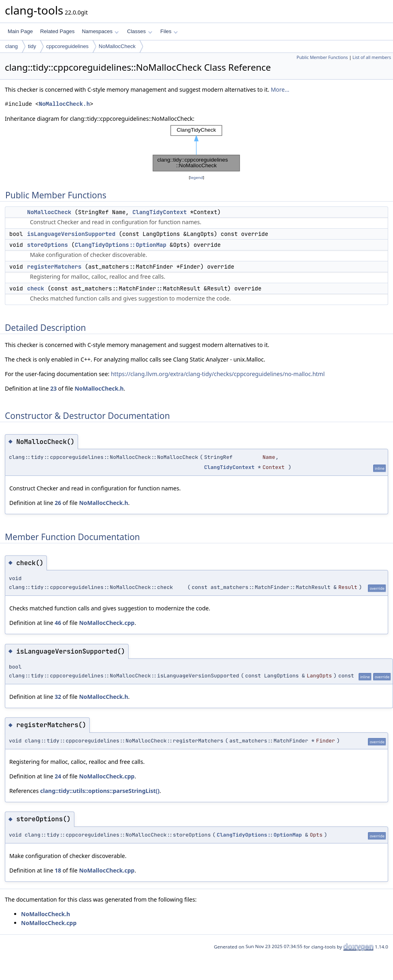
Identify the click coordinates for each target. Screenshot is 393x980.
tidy (32, 46)
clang (12, 46)
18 (58, 870)
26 (58, 503)
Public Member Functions (322, 57)
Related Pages (57, 31)
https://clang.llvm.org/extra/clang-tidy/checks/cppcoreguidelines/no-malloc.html (218, 374)
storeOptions (48, 245)
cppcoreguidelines (67, 46)
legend (196, 178)
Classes (139, 31)
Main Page (20, 31)
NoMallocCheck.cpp (107, 623)
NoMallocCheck (117, 46)
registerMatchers (54, 267)
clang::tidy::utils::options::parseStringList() (100, 791)
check (36, 288)
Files (169, 31)
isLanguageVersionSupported (71, 234)
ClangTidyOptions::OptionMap (121, 245)
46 (58, 623)
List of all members (372, 57)
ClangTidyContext (159, 212)
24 (58, 776)
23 (53, 388)
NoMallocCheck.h (64, 104)
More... (280, 89)
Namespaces (100, 31)
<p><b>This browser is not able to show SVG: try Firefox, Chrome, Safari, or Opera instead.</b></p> (196, 148)
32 (58, 697)
